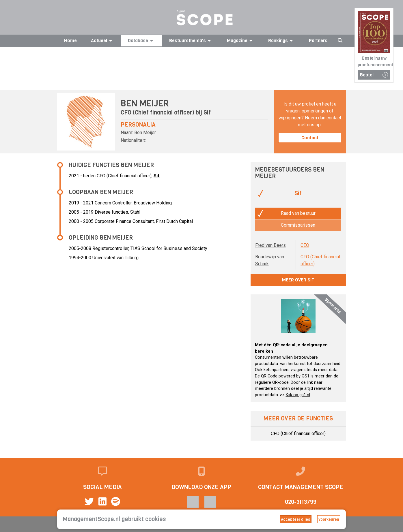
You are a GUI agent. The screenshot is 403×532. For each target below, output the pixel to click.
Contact (310, 138)
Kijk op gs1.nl (298, 395)
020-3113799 (301, 502)
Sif (207, 113)
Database (141, 41)
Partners (318, 41)
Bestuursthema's (191, 41)
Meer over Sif (298, 280)
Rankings (281, 41)
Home (70, 41)
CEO (305, 245)
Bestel (374, 75)
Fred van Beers (270, 245)
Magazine (241, 41)
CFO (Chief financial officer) (298, 434)
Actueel (102, 41)
